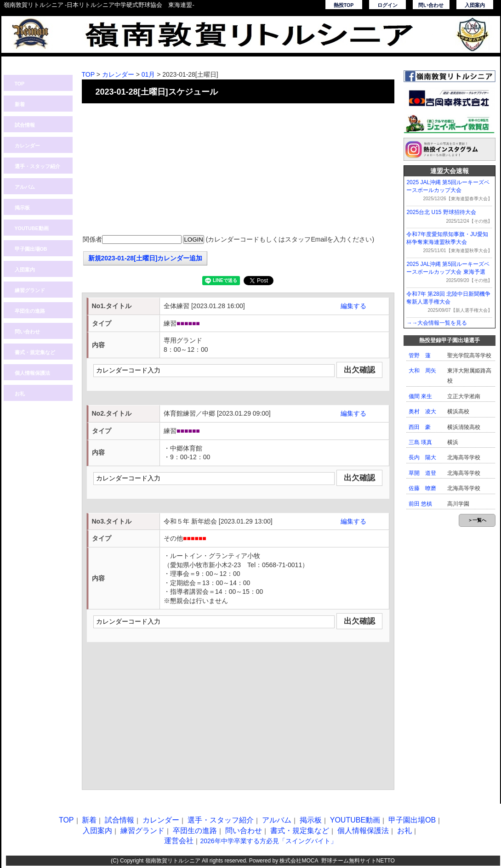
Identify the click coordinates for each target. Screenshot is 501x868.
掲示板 (22, 208)
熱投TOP (344, 5)
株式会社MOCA (299, 861)
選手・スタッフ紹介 (37, 166)
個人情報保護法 (32, 373)
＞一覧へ (477, 520)
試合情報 (25, 125)
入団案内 (475, 5)
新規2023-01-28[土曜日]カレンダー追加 (145, 258)
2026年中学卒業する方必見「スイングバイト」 (268, 841)
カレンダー (27, 146)
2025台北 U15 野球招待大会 (441, 212)
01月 (148, 74)
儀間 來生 (420, 396)
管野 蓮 (420, 355)
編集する (353, 306)
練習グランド (30, 290)
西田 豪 (420, 427)
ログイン (387, 5)
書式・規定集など (35, 352)
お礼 (20, 394)
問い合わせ (431, 5)
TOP (20, 84)
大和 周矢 (422, 371)
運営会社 (179, 841)
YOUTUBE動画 (32, 228)
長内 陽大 (422, 457)
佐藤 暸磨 (422, 488)
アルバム (25, 187)
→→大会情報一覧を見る (437, 323)
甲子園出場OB (31, 249)
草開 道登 (422, 473)
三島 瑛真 (420, 442)
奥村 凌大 (422, 411)
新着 (20, 104)
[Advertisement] (238, 170)
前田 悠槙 (420, 504)
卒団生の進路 (30, 311)
